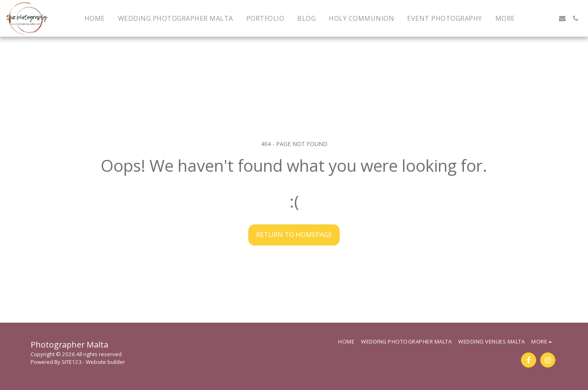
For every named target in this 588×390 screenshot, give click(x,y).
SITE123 (72, 362)
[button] (536, 18)
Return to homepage (294, 234)
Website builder (105, 362)
